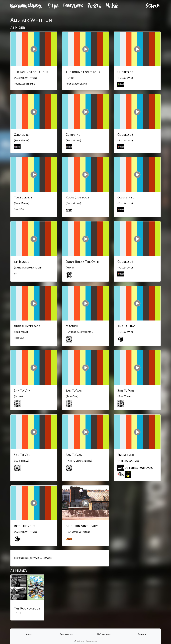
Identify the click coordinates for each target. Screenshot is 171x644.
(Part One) (72, 396)
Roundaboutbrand (25, 84)
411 (16, 273)
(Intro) (70, 78)
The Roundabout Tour (31, 72)
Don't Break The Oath (82, 262)
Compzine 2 (126, 197)
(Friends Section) (128, 461)
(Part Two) (124, 396)
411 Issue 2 (22, 262)
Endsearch (126, 455)
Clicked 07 (22, 135)
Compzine (73, 135)
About (29, 634)
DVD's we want (104, 634)
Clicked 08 (125, 262)
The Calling (126, 326)
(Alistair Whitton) (25, 78)
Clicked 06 (125, 135)
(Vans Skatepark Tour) (28, 268)
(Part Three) (22, 461)
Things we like (67, 634)
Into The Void (24, 526)
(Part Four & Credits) (79, 461)
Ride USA (19, 209)
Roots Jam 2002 (77, 197)
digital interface (27, 326)
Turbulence (23, 197)
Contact (142, 634)
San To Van (22, 390)
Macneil (72, 326)
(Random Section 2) (78, 532)
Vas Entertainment (135, 468)
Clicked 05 (125, 72)
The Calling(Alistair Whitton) (33, 558)
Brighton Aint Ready (82, 526)
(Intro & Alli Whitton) (80, 332)
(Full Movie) (125, 78)
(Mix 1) (70, 268)
